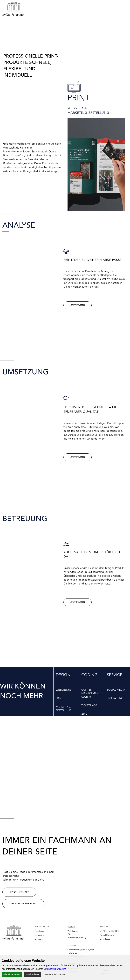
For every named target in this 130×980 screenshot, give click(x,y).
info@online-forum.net (23, 904)
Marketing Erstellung (88, 113)
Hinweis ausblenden (56, 974)
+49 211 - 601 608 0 (19, 892)
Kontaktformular (107, 935)
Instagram (39, 935)
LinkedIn (39, 939)
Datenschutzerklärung (55, 969)
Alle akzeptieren (12, 974)
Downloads (105, 939)
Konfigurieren (33, 974)
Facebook (39, 931)
